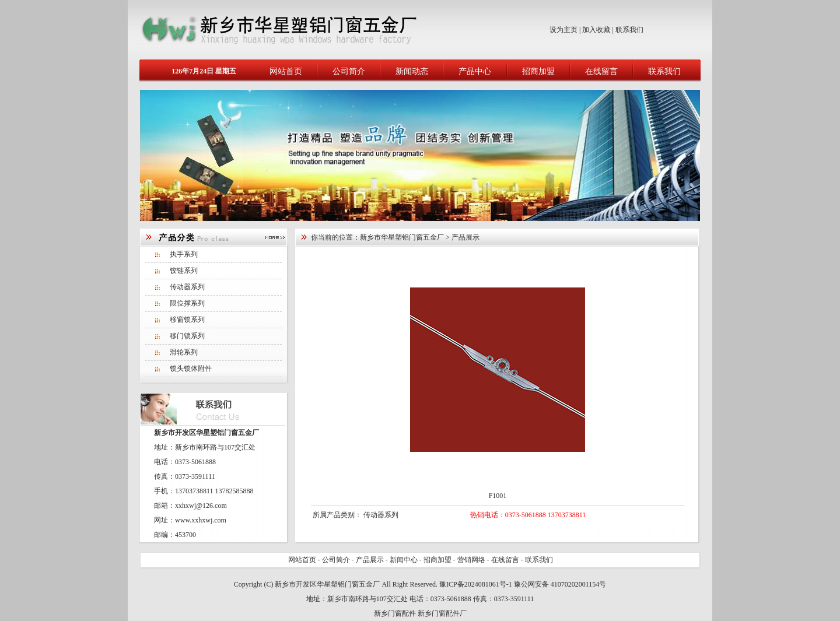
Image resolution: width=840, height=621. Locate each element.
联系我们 (629, 30)
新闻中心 (404, 560)
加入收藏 (596, 30)
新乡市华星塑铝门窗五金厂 (402, 237)
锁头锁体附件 (191, 369)
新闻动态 (412, 71)
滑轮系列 (184, 352)
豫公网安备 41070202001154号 (560, 584)
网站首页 (286, 71)
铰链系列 (184, 271)
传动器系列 (187, 287)
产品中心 (475, 71)
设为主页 (563, 30)
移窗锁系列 (187, 320)
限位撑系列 (187, 303)
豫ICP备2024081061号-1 (476, 584)
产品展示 (370, 560)
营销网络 (471, 560)
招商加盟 (538, 71)
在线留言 (601, 71)
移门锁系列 (187, 336)
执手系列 (184, 254)
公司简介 (349, 71)
